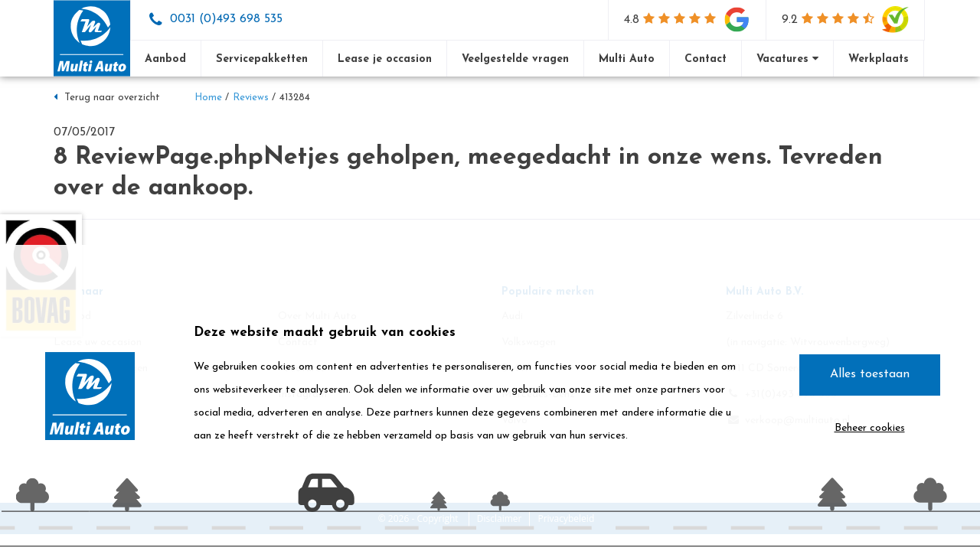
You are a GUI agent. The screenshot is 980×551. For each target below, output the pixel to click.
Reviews (251, 98)
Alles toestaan (870, 374)
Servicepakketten (262, 59)
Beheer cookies (870, 428)
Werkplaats (879, 59)
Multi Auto (627, 59)
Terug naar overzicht (107, 98)
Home (208, 98)
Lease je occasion (385, 59)
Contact (706, 59)
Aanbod (165, 59)
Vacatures (787, 59)
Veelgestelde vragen (515, 59)
